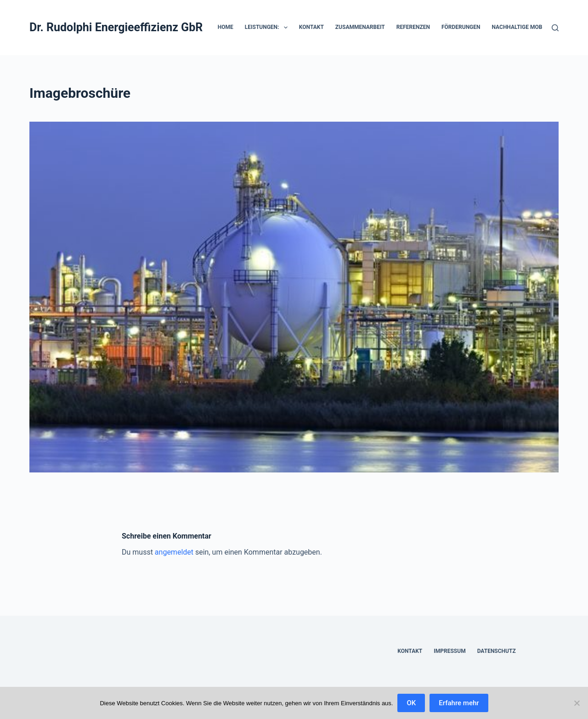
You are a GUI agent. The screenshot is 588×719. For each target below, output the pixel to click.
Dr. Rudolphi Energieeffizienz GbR (116, 27)
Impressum (449, 651)
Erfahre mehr (459, 703)
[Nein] (577, 703)
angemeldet (174, 552)
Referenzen (413, 27)
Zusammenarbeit (360, 27)
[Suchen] (555, 28)
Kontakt (311, 27)
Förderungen (461, 27)
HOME (226, 27)
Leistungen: (268, 28)
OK (411, 703)
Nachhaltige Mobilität (525, 27)
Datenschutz (497, 651)
